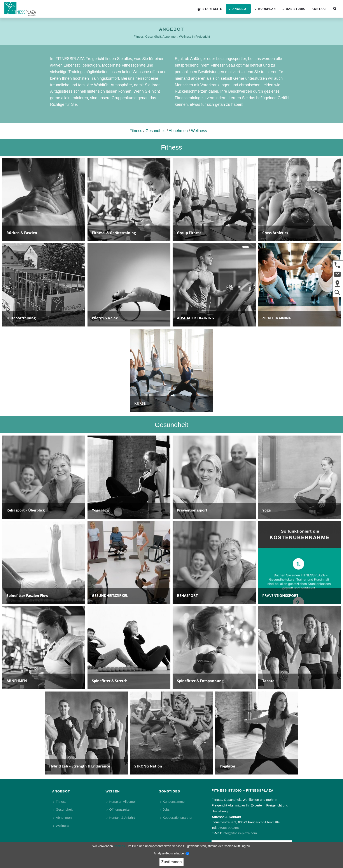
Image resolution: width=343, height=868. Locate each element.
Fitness (136, 131)
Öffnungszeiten (119, 809)
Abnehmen (178, 131)
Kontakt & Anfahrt (121, 818)
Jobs (165, 809)
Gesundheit (156, 131)
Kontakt (319, 9)
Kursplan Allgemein (122, 802)
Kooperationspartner (176, 818)
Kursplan (265, 9)
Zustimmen (171, 862)
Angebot (238, 9)
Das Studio (294, 9)
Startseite (210, 9)
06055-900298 (228, 828)
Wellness (199, 131)
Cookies (119, 846)
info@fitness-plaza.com (240, 833)
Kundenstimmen (173, 802)
